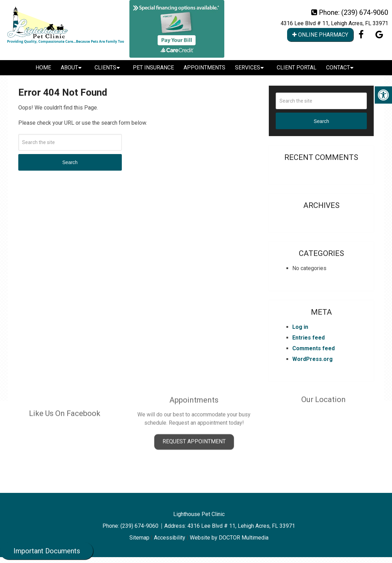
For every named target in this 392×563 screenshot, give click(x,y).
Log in (300, 327)
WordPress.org (312, 359)
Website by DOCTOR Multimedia (229, 538)
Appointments (204, 68)
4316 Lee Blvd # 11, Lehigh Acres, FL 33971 (334, 23)
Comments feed (313, 348)
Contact (338, 68)
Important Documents (47, 551)
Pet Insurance (153, 68)
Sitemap (139, 538)
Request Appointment (194, 426)
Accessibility (170, 538)
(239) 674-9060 (365, 12)
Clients (105, 68)
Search (70, 162)
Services (248, 68)
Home (43, 68)
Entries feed (308, 338)
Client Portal (297, 68)
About (69, 68)
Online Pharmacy (320, 35)
